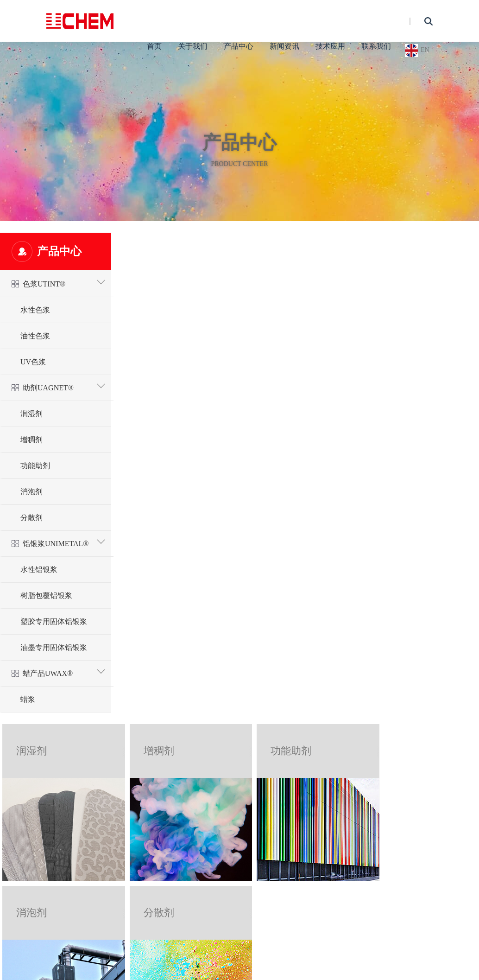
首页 (154, 46)
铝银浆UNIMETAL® (65, 542)
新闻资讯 (284, 46)
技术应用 (330, 46)
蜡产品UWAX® (65, 671)
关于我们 (193, 46)
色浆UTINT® (65, 282)
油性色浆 (35, 336)
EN (425, 50)
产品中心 (239, 46)
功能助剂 (35, 466)
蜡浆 (28, 699)
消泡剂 (32, 492)
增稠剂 (32, 440)
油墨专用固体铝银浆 (54, 647)
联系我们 (376, 46)
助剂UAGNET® (65, 386)
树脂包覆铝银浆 (46, 595)
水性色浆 (35, 310)
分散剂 (32, 518)
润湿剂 (32, 414)
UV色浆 (33, 362)
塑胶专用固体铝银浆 (54, 621)
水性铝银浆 (39, 570)
